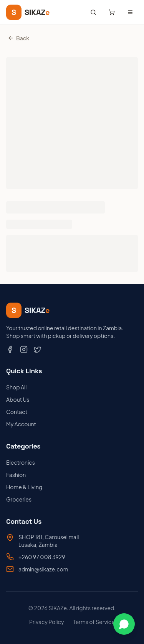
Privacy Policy (46, 622)
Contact (17, 412)
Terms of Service (94, 622)
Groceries (19, 499)
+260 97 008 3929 (42, 557)
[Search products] (93, 12)
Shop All (17, 387)
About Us (18, 399)
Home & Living (24, 487)
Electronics (21, 462)
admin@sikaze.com (43, 569)
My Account (21, 424)
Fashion (16, 475)
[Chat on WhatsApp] (124, 624)
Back (18, 38)
